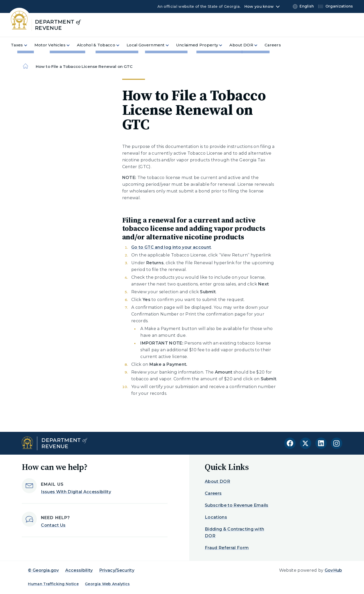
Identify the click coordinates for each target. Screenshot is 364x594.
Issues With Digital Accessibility (76, 492)
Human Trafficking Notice (53, 584)
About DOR (217, 481)
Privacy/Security (117, 570)
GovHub (333, 570)
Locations (216, 517)
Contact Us (53, 525)
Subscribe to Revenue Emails (237, 505)
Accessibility (79, 570)
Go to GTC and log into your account (171, 247)
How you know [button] (259, 6)
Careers (213, 493)
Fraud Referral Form (227, 548)
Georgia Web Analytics (107, 584)
